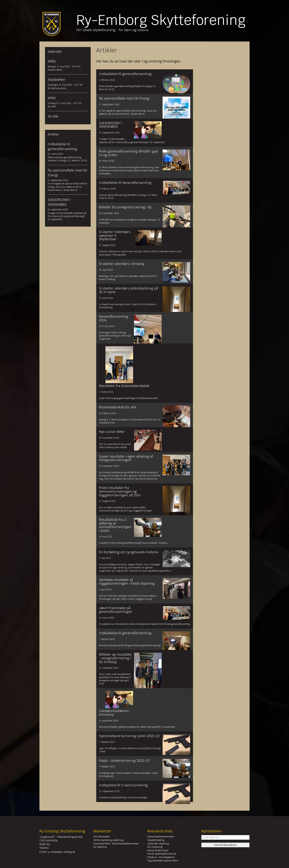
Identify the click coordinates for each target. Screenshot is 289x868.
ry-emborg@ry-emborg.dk (61, 852)
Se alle (53, 116)
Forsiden (91, 4)
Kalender (123, 4)
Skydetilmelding (156, 840)
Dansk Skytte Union (158, 850)
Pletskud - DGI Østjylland (161, 857)
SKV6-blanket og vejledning (108, 840)
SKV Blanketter (102, 837)
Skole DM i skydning (158, 844)
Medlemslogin (202, 4)
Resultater (141, 4)
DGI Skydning (155, 847)
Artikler (107, 4)
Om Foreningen (163, 4)
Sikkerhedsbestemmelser (161, 837)
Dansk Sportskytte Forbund (162, 854)
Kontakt (183, 4)
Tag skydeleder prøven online (163, 861)
